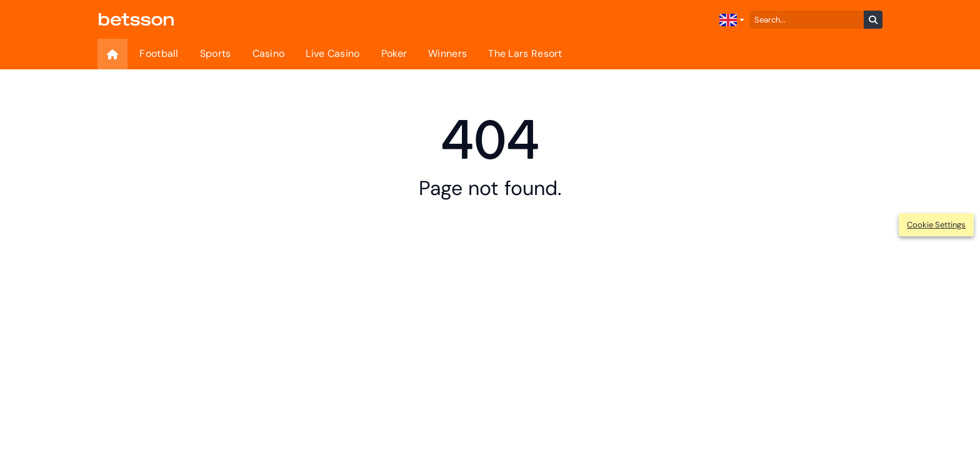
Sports (216, 53)
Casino (269, 53)
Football (159, 53)
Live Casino (332, 53)
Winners (447, 53)
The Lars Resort (525, 53)
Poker (394, 53)
